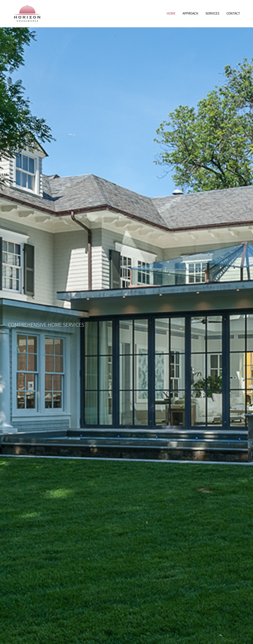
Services (212, 13)
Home (171, 13)
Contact (233, 13)
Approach (190, 13)
